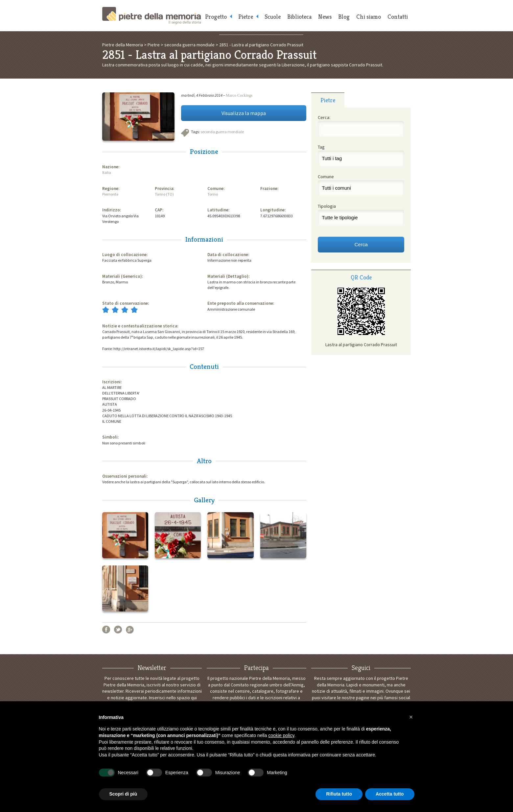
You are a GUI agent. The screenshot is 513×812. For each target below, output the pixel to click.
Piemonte (110, 194)
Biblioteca (299, 17)
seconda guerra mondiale (222, 132)
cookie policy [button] (281, 735)
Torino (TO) (164, 194)
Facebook (106, 630)
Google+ (130, 630)
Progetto (216, 17)
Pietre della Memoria (152, 16)
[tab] (328, 100)
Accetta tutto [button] (390, 794)
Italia (107, 172)
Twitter (118, 630)
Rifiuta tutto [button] (339, 794)
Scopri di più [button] (123, 794)
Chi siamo (369, 17)
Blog (344, 17)
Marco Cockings (239, 95)
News (325, 17)
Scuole (273, 17)
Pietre (246, 17)
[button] (411, 717)
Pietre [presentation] (328, 100)
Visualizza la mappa (244, 113)
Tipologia (327, 206)
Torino (213, 194)
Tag (321, 147)
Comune (326, 177)
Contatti (398, 17)
